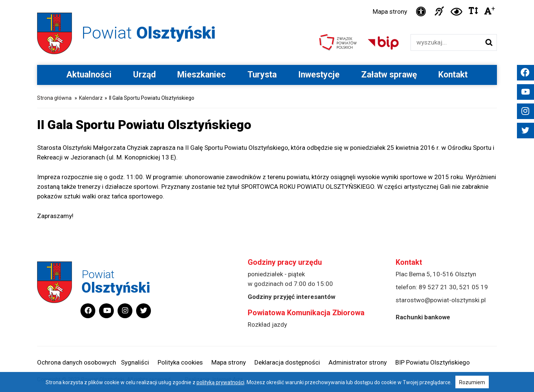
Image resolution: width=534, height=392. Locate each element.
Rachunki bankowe (423, 317)
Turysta (262, 75)
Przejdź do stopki (267, 0)
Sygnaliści (135, 362)
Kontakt (453, 75)
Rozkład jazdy (267, 325)
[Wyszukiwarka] (446, 42)
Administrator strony (358, 362)
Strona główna (54, 98)
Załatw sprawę (389, 75)
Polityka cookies (180, 362)
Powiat (149, 33)
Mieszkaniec (202, 75)
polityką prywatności (220, 382)
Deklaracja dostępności (287, 362)
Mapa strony (390, 11)
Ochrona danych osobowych (77, 362)
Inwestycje (319, 75)
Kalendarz (91, 98)
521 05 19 (474, 287)
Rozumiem (472, 382)
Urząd (144, 75)
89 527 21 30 (438, 287)
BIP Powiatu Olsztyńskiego (433, 362)
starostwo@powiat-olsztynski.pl (441, 300)
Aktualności (89, 75)
